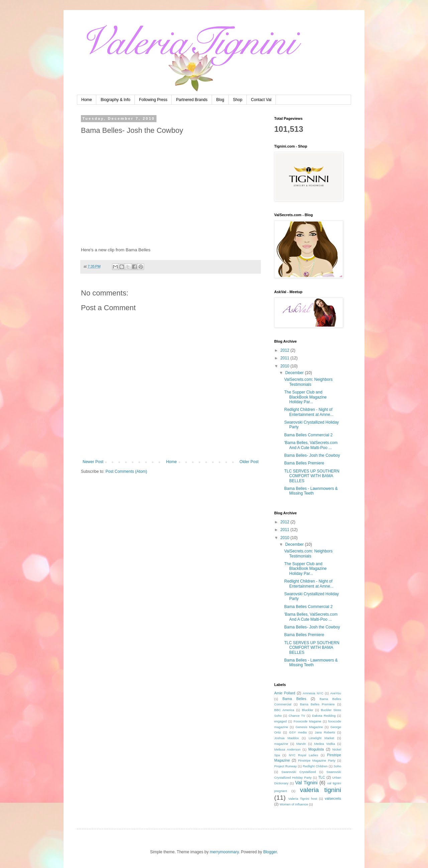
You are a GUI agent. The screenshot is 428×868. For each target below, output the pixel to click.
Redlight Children (315, 766)
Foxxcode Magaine (307, 721)
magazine (281, 744)
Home (87, 100)
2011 (286, 358)
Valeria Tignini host (303, 799)
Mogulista (316, 749)
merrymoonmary (224, 852)
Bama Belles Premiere (304, 463)
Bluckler (308, 710)
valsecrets (333, 798)
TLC (322, 777)
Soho (337, 766)
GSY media (298, 732)
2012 (286, 350)
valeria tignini (320, 790)
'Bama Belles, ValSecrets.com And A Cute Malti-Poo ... (311, 445)
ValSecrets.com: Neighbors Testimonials (308, 382)
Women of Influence (294, 804)
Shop (238, 100)
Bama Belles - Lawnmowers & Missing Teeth (311, 491)
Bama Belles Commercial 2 (308, 435)
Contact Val (261, 100)
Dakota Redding (324, 716)
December (295, 373)
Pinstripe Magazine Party (317, 760)
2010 (286, 366)
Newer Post (93, 462)
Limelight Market (321, 738)
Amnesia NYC (313, 693)
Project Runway (286, 766)
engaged (280, 721)
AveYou (336, 693)
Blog (220, 100)
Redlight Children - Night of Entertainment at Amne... (309, 412)
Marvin (301, 744)
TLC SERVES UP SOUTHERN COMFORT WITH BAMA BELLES (312, 476)
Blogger (270, 852)
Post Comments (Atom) (126, 471)
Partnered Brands (192, 100)
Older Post (249, 462)
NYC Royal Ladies (304, 755)
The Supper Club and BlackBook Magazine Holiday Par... (305, 397)
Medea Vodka (324, 744)
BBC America (284, 710)
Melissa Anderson (287, 749)
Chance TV (297, 716)
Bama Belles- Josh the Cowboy (312, 455)
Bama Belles (294, 699)
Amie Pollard (285, 693)
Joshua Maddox (287, 738)
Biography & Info (116, 100)
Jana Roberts (325, 732)
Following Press (153, 100)
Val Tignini (306, 783)
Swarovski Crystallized (299, 772)
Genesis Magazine (309, 727)
